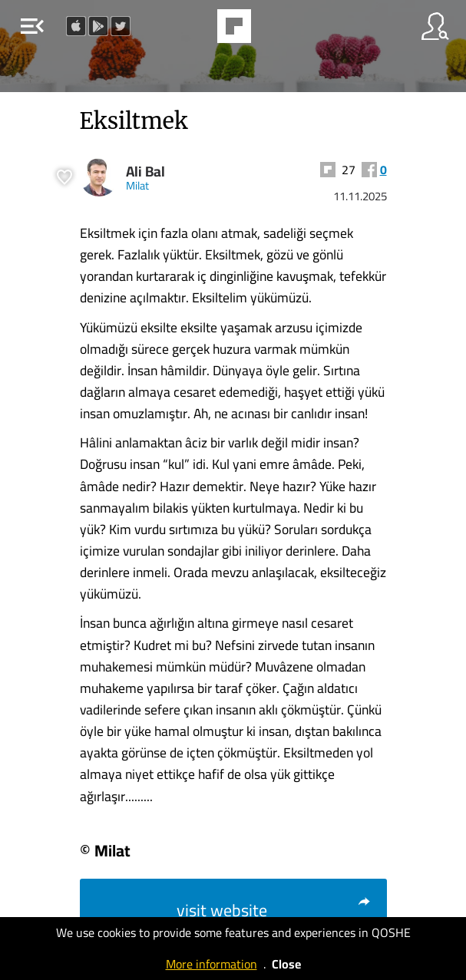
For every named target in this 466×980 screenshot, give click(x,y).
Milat (137, 185)
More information (212, 964)
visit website (274, 910)
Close (286, 964)
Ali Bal (145, 172)
